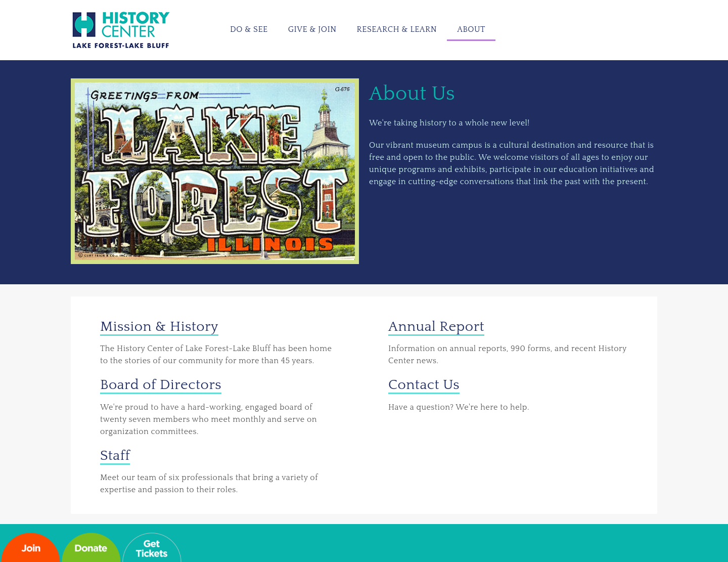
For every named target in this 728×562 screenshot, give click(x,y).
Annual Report (436, 327)
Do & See (249, 29)
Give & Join (312, 29)
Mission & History (159, 327)
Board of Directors (161, 385)
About (471, 29)
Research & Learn (397, 29)
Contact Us (424, 385)
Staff (115, 456)
